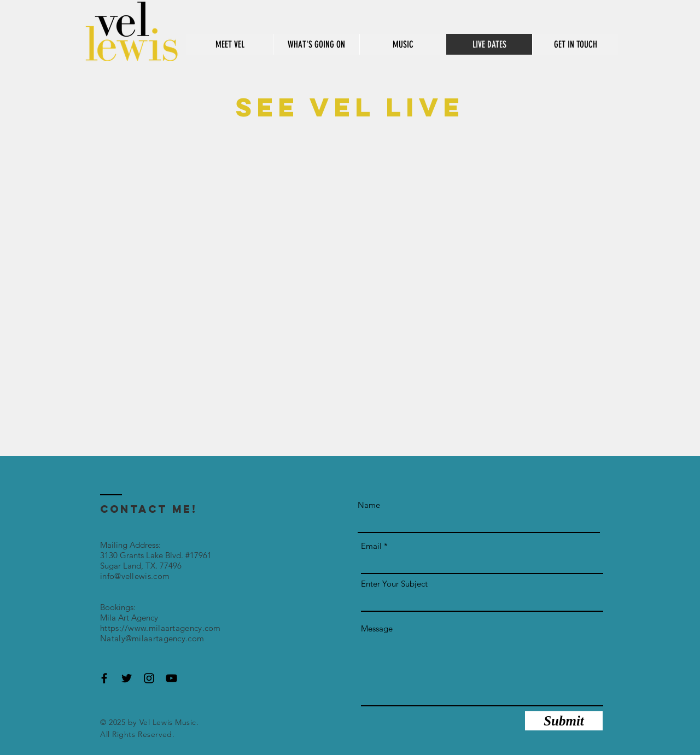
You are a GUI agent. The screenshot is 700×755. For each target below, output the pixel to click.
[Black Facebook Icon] (104, 678)
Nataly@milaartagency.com (152, 638)
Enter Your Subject (394, 584)
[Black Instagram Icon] (149, 678)
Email (371, 546)
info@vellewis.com (135, 576)
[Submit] (564, 721)
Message (377, 628)
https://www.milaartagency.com (161, 628)
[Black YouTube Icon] (171, 678)
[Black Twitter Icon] (127, 678)
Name (369, 505)
